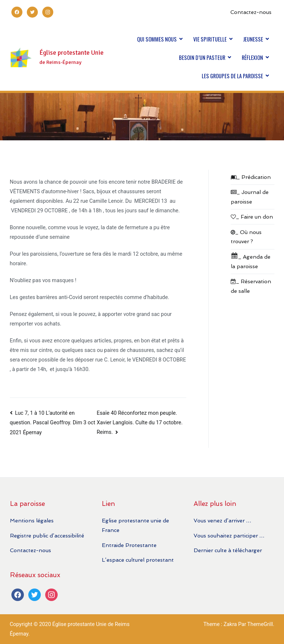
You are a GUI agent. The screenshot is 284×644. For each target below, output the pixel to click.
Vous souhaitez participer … (229, 535)
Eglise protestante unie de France (135, 525)
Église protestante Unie (71, 53)
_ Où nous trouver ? (246, 237)
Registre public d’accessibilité (47, 535)
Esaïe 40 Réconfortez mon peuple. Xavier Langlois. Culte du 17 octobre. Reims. (140, 423)
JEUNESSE (253, 39)
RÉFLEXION (252, 57)
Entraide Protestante (129, 545)
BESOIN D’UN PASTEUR (202, 57)
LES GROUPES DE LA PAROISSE (232, 76)
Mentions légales (32, 520)
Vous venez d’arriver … (222, 520)
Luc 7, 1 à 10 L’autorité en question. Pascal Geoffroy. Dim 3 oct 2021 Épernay (53, 423)
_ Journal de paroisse (250, 197)
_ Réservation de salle (251, 286)
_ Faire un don (252, 217)
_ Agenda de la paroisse (251, 261)
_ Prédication (251, 177)
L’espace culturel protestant (138, 560)
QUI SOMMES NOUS (157, 39)
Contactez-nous (251, 12)
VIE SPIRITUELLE (210, 39)
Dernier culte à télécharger (228, 550)
